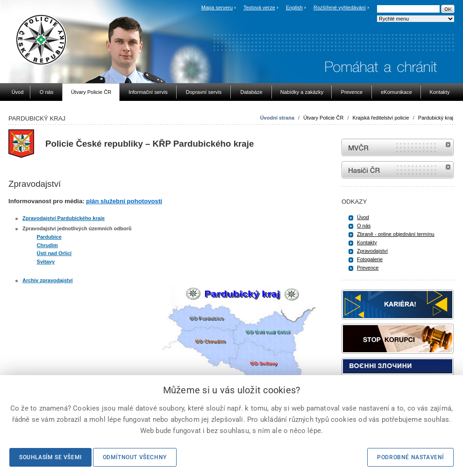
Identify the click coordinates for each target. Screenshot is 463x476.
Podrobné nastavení (410, 457)
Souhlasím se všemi (50, 457)
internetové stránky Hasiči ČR (398, 170)
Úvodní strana (277, 118)
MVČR (398, 147)
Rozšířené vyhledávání (340, 7)
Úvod (363, 217)
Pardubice (49, 237)
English (294, 7)
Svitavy (46, 262)
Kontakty (367, 242)
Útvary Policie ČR (323, 118)
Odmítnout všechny (135, 457)
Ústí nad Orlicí (54, 253)
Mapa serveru (217, 7)
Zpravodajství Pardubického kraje (64, 218)
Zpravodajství (372, 251)
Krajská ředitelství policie (381, 118)
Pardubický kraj (436, 118)
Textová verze (259, 7)
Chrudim (47, 245)
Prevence (368, 268)
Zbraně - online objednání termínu (396, 234)
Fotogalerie (370, 259)
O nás (364, 226)
